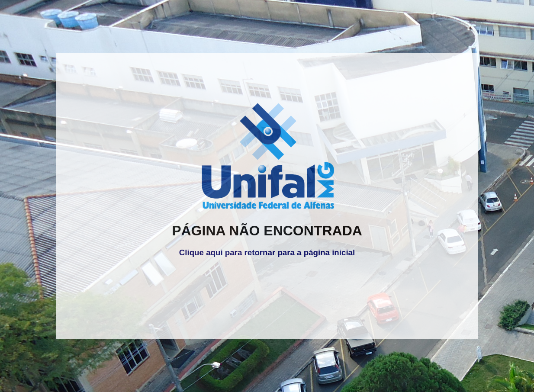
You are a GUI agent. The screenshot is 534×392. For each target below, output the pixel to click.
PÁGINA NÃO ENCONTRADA (267, 231)
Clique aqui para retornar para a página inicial (267, 252)
